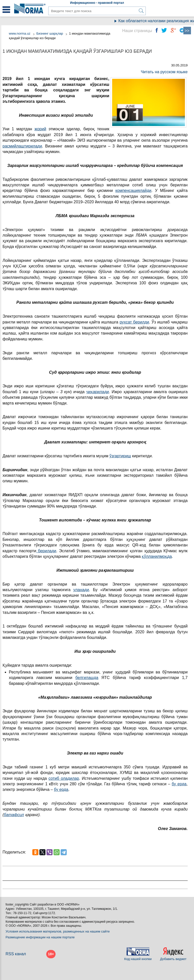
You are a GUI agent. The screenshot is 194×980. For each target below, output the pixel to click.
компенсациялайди (134, 191)
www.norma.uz (20, 33)
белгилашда (87, 678)
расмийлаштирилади (22, 146)
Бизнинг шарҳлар (50, 33)
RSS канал (16, 954)
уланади (81, 590)
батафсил (14, 815)
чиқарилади (98, 392)
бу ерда (179, 784)
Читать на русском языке (164, 72)
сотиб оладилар (64, 778)
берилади (46, 551)
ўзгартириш (120, 456)
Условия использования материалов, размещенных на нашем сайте (58, 931)
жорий (40, 129)
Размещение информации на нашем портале (40, 937)
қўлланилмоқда (157, 556)
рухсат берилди (134, 322)
